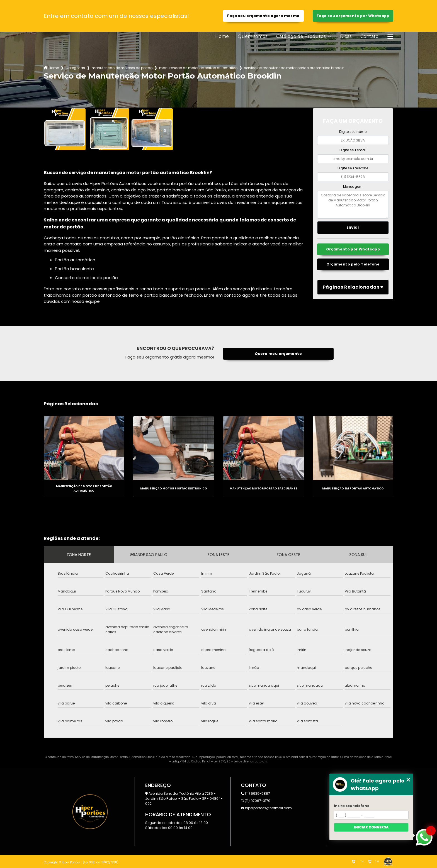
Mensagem (353, 186)
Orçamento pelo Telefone (353, 264)
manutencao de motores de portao (122, 68)
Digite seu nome (353, 132)
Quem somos (253, 36)
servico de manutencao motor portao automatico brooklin (294, 68)
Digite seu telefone (353, 168)
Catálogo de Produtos (301, 36)
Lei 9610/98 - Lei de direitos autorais (240, 761)
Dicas (346, 36)
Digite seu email (353, 150)
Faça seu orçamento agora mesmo (263, 16)
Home (222, 36)
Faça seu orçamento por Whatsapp (353, 16)
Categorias (75, 68)
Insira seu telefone (352, 806)
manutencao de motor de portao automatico (198, 68)
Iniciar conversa (371, 827)
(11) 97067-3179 (256, 801)
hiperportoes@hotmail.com (266, 808)
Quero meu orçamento (278, 354)
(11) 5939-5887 (255, 793)
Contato (369, 36)
